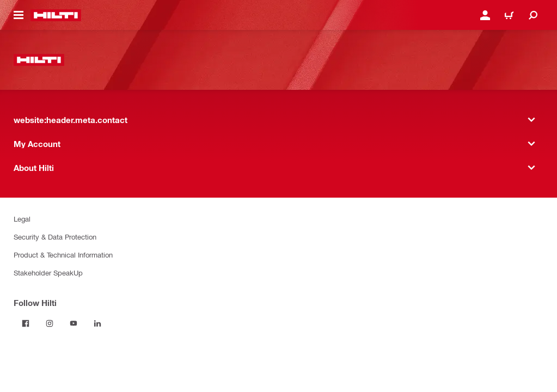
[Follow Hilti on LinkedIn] (97, 323)
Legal (22, 219)
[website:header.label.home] (56, 15)
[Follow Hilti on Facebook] (26, 323)
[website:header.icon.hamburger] (19, 15)
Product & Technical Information (63, 255)
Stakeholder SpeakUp (48, 272)
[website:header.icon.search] (533, 15)
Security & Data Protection (55, 237)
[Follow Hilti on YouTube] (74, 323)
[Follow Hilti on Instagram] (50, 323)
